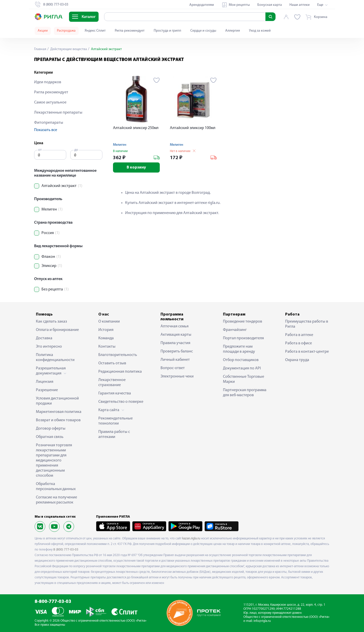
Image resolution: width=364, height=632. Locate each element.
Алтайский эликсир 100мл (193, 128)
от (40, 150)
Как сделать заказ (51, 322)
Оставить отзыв (112, 363)
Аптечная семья (175, 326)
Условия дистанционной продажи (57, 401)
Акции (43, 31)
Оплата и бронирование (57, 330)
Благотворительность (118, 355)
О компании (109, 322)
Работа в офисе (299, 343)
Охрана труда (297, 360)
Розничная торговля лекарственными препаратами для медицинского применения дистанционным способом (54, 460)
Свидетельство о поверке (121, 402)
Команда (106, 338)
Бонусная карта (270, 5)
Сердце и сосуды (203, 31)
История (106, 330)
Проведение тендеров (243, 322)
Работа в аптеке (299, 335)
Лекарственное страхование (112, 383)
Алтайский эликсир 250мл (136, 128)
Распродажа (66, 31)
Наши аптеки (300, 5)
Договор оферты (51, 429)
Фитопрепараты (49, 123)
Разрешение (47, 390)
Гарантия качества (115, 393)
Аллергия (233, 31)
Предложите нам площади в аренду (239, 349)
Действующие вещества (68, 49)
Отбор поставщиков (241, 360)
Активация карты (176, 335)
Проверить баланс (177, 351)
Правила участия (175, 343)
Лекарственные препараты (58, 113)
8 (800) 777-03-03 (66, 550)
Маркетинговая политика (59, 412)
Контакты (107, 347)
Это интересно (49, 347)
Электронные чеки (177, 376)
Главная (40, 49)
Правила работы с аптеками (114, 434)
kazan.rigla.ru (191, 539)
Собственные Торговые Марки (244, 379)
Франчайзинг (235, 330)
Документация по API (242, 368)
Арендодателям (202, 5)
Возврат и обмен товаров (58, 420)
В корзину (136, 167)
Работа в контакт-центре (307, 352)
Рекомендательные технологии (116, 421)
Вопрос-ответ (173, 368)
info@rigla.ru (262, 621)
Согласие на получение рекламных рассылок (56, 500)
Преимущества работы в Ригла (307, 324)
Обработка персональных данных (56, 487)
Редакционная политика (120, 372)
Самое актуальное (50, 102)
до (76, 150)
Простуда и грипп (167, 31)
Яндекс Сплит (95, 31)
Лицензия (45, 382)
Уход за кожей (260, 31)
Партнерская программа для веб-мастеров (245, 393)
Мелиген (120, 145)
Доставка (44, 338)
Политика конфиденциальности (55, 357)
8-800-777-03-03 (53, 602)
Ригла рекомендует (130, 31)
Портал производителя (243, 338)
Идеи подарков (48, 82)
